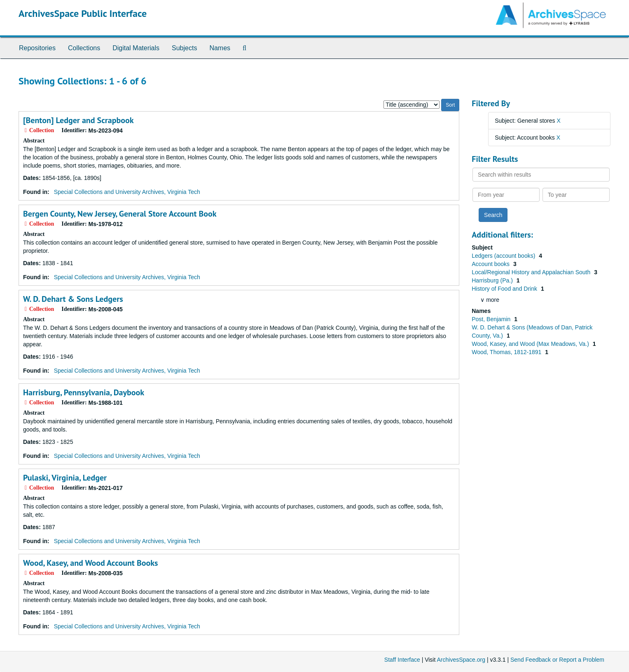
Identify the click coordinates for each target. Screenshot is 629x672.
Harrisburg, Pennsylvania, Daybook (84, 392)
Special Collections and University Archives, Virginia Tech (127, 192)
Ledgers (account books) (504, 256)
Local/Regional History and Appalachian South (532, 272)
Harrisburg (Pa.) (493, 280)
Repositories (37, 48)
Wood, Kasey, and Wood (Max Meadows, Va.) (531, 344)
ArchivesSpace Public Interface (83, 13)
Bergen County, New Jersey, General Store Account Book (120, 214)
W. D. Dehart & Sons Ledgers (73, 299)
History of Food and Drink (505, 289)
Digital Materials (136, 48)
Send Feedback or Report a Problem (557, 660)
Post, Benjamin (492, 319)
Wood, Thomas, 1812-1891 (507, 352)
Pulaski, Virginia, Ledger (65, 478)
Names (220, 48)
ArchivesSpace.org (461, 660)
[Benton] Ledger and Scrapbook (78, 120)
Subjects (184, 48)
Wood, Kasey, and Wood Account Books (90, 563)
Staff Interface (402, 660)
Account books (491, 264)
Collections (84, 48)
